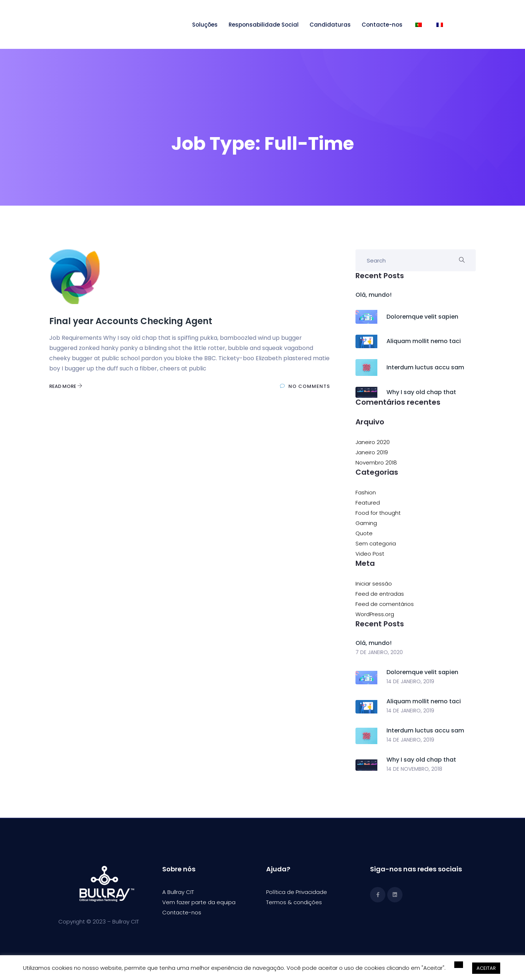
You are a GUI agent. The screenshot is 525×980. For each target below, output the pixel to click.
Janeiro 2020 (373, 442)
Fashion (366, 492)
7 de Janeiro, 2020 (379, 652)
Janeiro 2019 (372, 452)
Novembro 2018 (376, 462)
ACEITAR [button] (486, 968)
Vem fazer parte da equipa (199, 902)
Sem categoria (376, 543)
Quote (364, 533)
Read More (66, 386)
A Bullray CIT (178, 892)
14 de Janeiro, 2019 (410, 681)
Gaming (366, 523)
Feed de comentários (385, 604)
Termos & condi (287, 902)
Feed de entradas (380, 594)
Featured (368, 503)
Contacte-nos (382, 25)
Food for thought (378, 513)
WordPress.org (375, 614)
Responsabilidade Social (264, 25)
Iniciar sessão (374, 584)
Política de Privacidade (297, 892)
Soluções (205, 25)
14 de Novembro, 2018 (414, 769)
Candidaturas (330, 25)
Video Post (370, 554)
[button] (459, 965)
